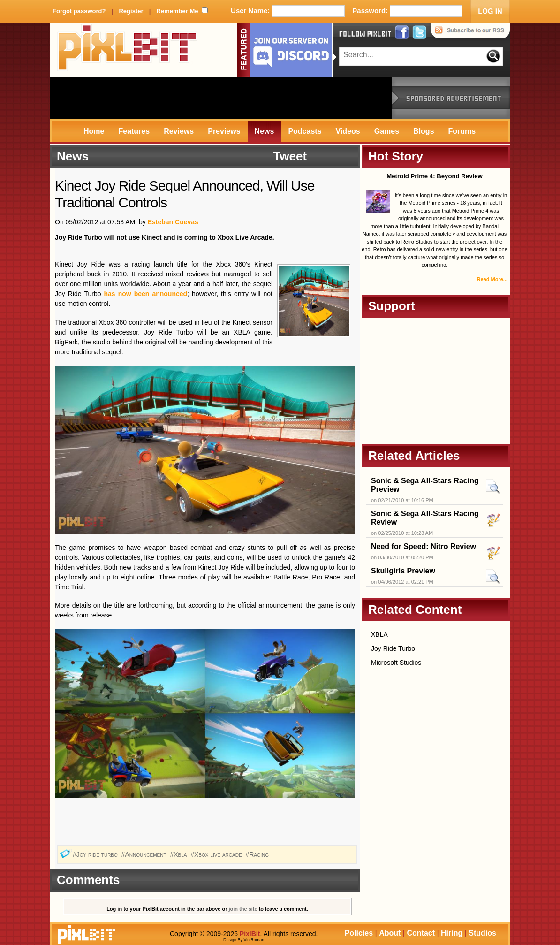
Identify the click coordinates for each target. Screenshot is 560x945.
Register (131, 11)
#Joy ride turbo (96, 854)
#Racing (258, 854)
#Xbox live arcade (217, 854)
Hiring (452, 933)
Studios (482, 933)
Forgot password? (79, 11)
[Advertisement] (221, 98)
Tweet (290, 156)
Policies (359, 933)
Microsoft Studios (396, 663)
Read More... (492, 279)
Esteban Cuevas (173, 222)
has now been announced (144, 294)
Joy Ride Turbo (393, 648)
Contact (421, 933)
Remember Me (178, 11)
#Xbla (179, 854)
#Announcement (145, 854)
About (390, 933)
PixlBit (128, 50)
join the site (243, 909)
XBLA (379, 634)
